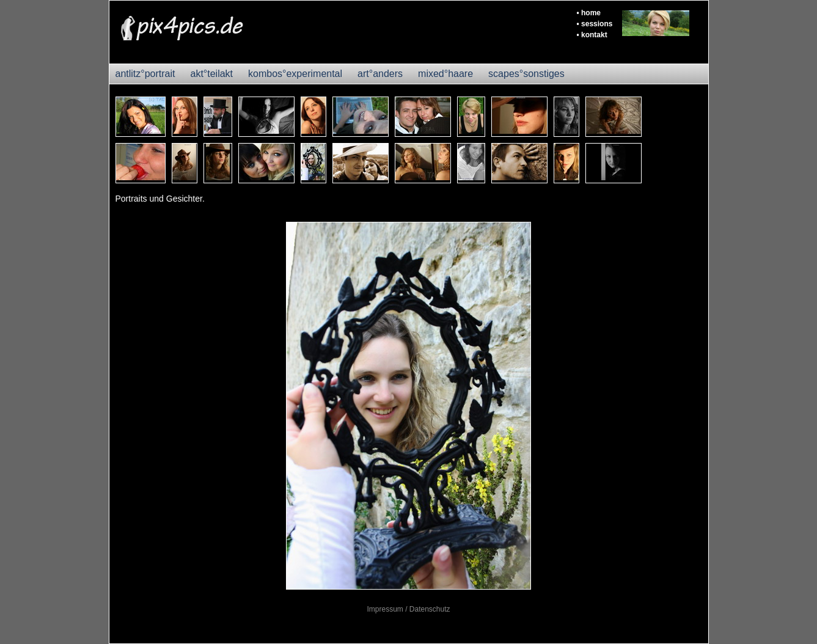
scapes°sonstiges (526, 74)
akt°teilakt (212, 74)
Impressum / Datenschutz (408, 609)
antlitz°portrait (145, 74)
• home (589, 13)
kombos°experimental (295, 74)
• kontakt (592, 35)
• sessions (595, 24)
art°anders (380, 74)
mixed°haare (445, 74)
